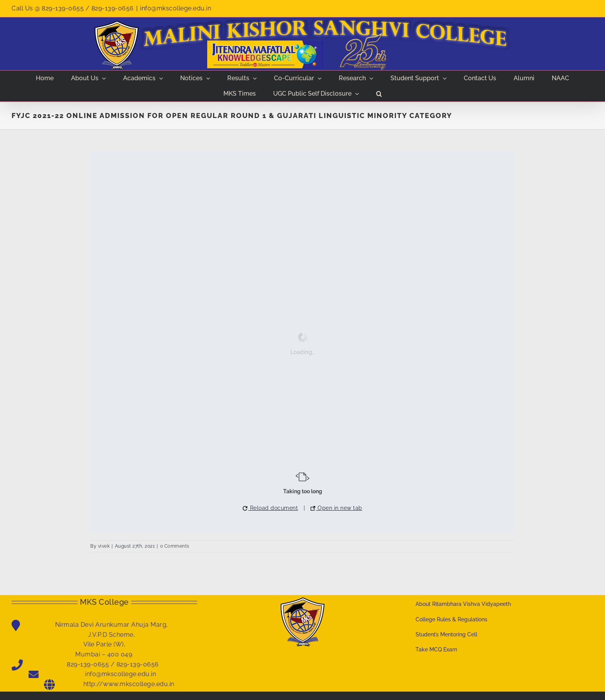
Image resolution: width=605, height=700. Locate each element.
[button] (379, 94)
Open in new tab (336, 508)
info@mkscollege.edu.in (176, 8)
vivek (104, 546)
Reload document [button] (270, 508)
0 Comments (175, 546)
